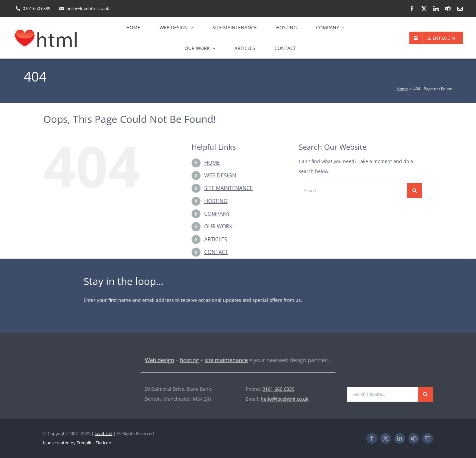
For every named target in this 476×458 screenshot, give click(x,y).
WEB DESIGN (220, 175)
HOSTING (216, 201)
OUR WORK (218, 226)
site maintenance (226, 360)
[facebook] (412, 9)
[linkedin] (436, 9)
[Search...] (353, 191)
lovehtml (103, 433)
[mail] (460, 9)
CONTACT (216, 252)
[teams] (448, 9)
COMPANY (217, 214)
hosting (189, 360)
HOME (212, 163)
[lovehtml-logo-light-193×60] (75, 386)
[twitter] (424, 9)
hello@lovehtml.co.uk (285, 399)
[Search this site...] (382, 394)
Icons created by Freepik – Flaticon (77, 443)
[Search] (415, 191)
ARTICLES (216, 239)
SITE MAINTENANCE (229, 188)
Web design (160, 360)
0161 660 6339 (278, 389)
